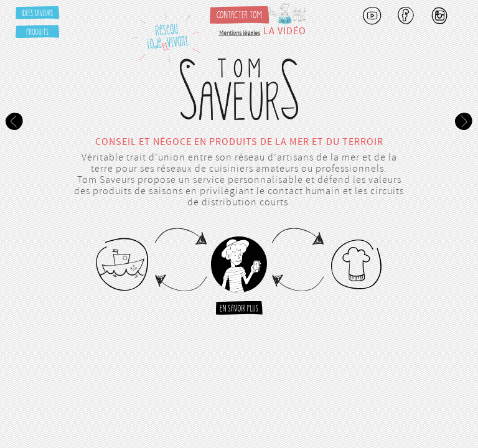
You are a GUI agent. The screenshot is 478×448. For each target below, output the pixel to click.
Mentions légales (240, 33)
